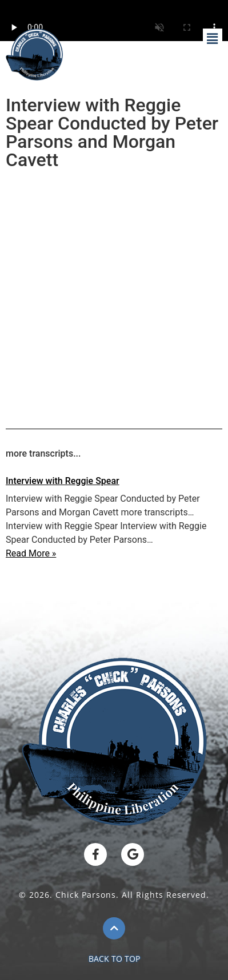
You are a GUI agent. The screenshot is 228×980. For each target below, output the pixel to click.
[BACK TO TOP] (114, 928)
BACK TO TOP (114, 959)
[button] (213, 39)
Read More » (31, 553)
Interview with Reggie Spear (63, 481)
